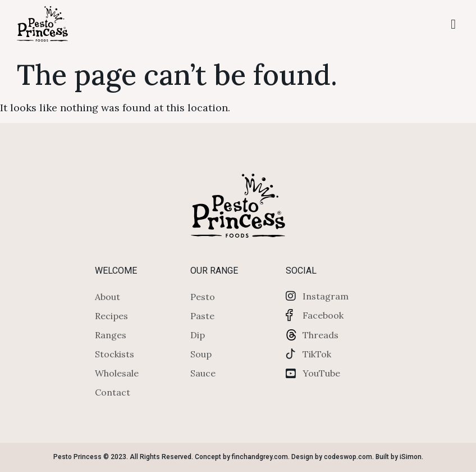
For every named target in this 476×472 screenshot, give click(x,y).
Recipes (111, 316)
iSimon (411, 457)
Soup (201, 354)
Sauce (203, 373)
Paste (202, 316)
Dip (198, 335)
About (107, 297)
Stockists (115, 354)
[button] (453, 24)
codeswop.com (348, 457)
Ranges (111, 335)
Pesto (203, 297)
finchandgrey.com (260, 457)
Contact (113, 392)
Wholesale (117, 373)
